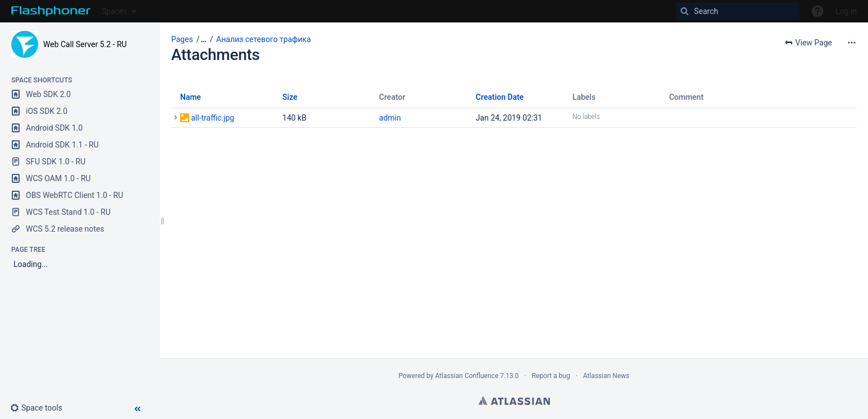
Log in (846, 11)
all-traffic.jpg (212, 118)
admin (390, 118)
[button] (41, 408)
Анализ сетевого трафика (263, 39)
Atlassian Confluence (467, 376)
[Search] (738, 11)
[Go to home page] (51, 11)
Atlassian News (606, 376)
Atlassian (514, 400)
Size (290, 97)
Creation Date (500, 97)
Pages (182, 39)
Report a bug (551, 376)
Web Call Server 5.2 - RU (85, 44)
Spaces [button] (114, 11)
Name (190, 97)
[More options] (852, 43)
